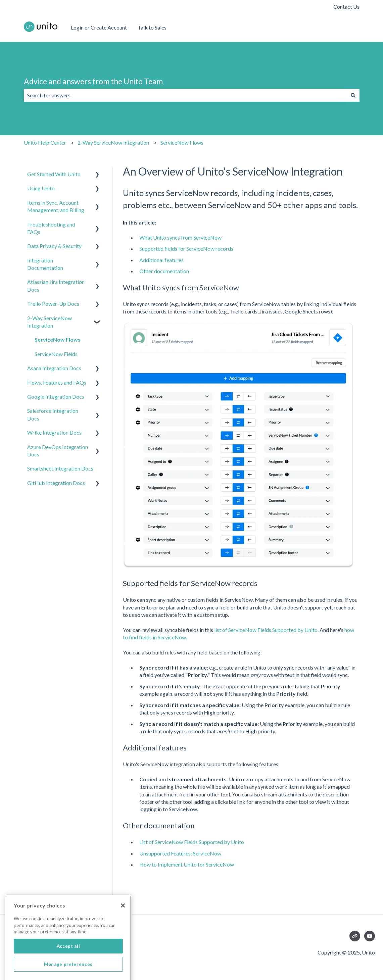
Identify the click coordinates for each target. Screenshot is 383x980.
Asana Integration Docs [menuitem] (54, 368)
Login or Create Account (99, 27)
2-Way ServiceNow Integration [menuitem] (50, 322)
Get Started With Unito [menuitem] (54, 174)
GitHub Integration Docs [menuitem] (56, 483)
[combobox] (185, 95)
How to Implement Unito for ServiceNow (187, 864)
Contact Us (346, 7)
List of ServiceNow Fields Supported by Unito (192, 842)
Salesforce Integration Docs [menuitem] (53, 414)
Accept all (68, 960)
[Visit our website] (355, 936)
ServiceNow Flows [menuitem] (58, 339)
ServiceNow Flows (182, 142)
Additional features (161, 260)
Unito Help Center (45, 142)
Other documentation (164, 271)
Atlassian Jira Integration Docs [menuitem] (56, 285)
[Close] (123, 920)
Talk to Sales (152, 27)
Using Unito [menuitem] (41, 188)
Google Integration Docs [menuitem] (56, 397)
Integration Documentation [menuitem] (45, 264)
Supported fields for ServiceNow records (186, 249)
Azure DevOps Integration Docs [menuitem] (58, 451)
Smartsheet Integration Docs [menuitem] (60, 468)
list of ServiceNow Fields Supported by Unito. (266, 630)
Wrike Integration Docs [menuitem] (54, 432)
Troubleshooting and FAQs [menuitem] (51, 228)
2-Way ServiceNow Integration (113, 142)
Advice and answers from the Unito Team (93, 81)
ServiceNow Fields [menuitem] (56, 354)
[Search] (353, 95)
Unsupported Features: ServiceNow (180, 853)
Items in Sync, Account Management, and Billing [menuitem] (56, 206)
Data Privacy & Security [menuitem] (54, 246)
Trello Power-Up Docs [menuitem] (53, 304)
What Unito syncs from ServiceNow (180, 237)
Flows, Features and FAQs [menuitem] (57, 382)
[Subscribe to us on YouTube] (370, 936)
